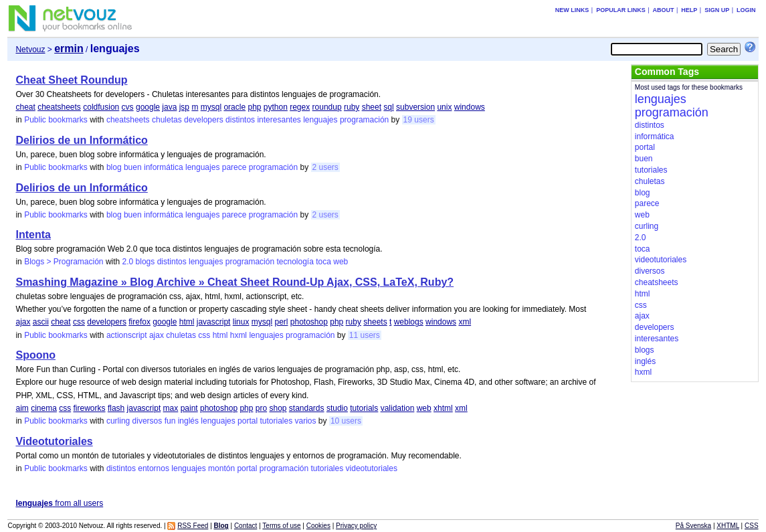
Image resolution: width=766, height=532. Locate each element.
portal (248, 421)
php (254, 107)
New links (572, 10)
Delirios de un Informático (81, 140)
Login (746, 10)
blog (114, 167)
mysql (211, 107)
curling (118, 421)
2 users (325, 167)
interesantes (279, 120)
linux (241, 322)
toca (323, 262)
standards (307, 408)
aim (22, 408)
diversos (148, 421)
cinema (44, 408)
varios (306, 421)
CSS (752, 526)
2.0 (128, 262)
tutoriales (276, 421)
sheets (375, 322)
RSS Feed (193, 526)
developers (204, 120)
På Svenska (693, 526)
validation (398, 408)
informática (164, 167)
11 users (365, 335)
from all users (59, 503)
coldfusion (101, 107)
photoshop (309, 322)
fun (170, 421)
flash (116, 408)
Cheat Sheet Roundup (71, 80)
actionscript (127, 335)
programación (364, 120)
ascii (41, 322)
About (663, 10)
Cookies (318, 526)
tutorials (364, 408)
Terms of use (281, 526)
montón (221, 468)
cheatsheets (59, 107)
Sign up (717, 10)
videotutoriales (372, 468)
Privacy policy (356, 526)
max (171, 408)
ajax (23, 322)
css (79, 322)
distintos (240, 120)
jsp (184, 107)
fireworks (90, 408)
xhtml (443, 408)
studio (337, 408)
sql (388, 107)
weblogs (409, 322)
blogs (146, 262)
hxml (238, 335)
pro (261, 408)
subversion (415, 107)
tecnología (295, 262)
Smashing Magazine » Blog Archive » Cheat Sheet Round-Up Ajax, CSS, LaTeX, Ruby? (234, 282)
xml (465, 322)
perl (281, 322)
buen (133, 167)
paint (189, 408)
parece (234, 167)
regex (300, 107)
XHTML (728, 526)
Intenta (33, 235)
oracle (234, 107)
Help (689, 10)
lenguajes (320, 120)
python (276, 107)
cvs (128, 107)
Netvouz (30, 50)
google (148, 107)
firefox (139, 322)
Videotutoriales (54, 441)
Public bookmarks (56, 120)
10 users (346, 421)
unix (444, 107)
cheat (25, 107)
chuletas (167, 120)
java (169, 107)
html (187, 322)
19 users (419, 120)
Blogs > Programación (64, 262)
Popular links (621, 10)
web (341, 262)
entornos (154, 468)
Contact (246, 526)
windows (470, 107)
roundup (327, 107)
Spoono (35, 355)
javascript (214, 322)
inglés (188, 421)
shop (278, 408)
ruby (352, 107)
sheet (372, 107)
